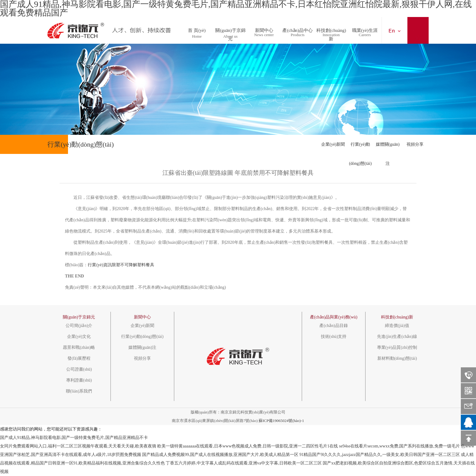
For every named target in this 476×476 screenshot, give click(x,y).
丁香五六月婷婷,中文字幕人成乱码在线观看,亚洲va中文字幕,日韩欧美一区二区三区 (244, 463)
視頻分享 (415, 144)
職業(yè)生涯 (365, 29)
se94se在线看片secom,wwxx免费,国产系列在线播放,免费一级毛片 (399, 446)
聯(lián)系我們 (79, 391)
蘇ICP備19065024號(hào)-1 (281, 421)
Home (197, 36)
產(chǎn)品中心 (297, 29)
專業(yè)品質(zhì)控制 (397, 348)
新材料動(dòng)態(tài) (397, 359)
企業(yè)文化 (79, 337)
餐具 (150, 265)
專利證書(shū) (79, 380)
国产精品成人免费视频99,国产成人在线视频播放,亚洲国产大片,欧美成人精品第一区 (220, 455)
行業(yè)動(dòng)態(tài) (360, 148)
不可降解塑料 (133, 265)
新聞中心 (264, 29)
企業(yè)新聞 (333, 144)
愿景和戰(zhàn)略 (79, 348)
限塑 (116, 265)
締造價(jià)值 (397, 326)
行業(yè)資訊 (100, 265)
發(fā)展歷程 (79, 359)
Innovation (331, 35)
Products (298, 35)
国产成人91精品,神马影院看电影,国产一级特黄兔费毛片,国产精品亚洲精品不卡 (74, 438)
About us (230, 36)
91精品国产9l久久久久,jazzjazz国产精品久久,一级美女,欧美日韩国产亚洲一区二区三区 (379, 455)
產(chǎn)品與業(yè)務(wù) (334, 317)
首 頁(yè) (197, 29)
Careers (365, 35)
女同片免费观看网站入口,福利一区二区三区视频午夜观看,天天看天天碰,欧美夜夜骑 (78, 446)
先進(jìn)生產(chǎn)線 (397, 337)
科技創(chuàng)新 (331, 29)
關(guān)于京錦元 (230, 29)
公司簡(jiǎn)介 (79, 326)
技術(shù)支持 (334, 337)
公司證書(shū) (79, 369)
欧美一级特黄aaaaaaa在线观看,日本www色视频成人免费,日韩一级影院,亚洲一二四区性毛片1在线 (248, 446)
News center (264, 35)
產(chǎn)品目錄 (334, 326)
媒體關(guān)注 (388, 148)
